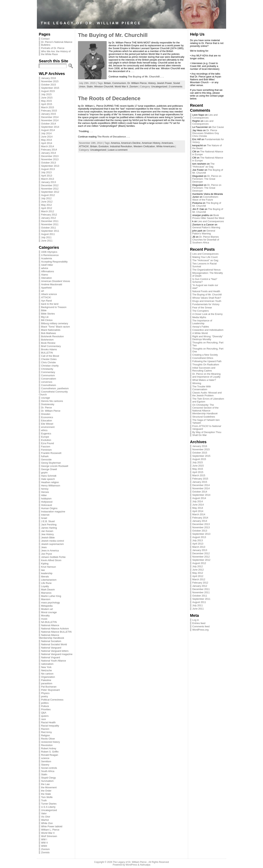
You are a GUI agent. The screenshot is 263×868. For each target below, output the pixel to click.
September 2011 (50, 231)
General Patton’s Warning (206, 227)
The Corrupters (200, 311)
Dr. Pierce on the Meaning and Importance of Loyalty (206, 375)
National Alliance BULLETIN (56, 632)
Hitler (44, 495)
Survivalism (47, 781)
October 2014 (49, 124)
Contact (45, 39)
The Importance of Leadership (202, 322)
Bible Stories (48, 314)
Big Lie (45, 317)
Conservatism (49, 379)
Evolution (46, 440)
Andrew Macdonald (52, 284)
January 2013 (49, 182)
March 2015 (48, 107)
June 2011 (47, 241)
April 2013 (47, 176)
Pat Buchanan (49, 687)
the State (46, 794)
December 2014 (50, 117)
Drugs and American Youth (207, 301)
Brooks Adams (49, 349)
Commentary (48, 372)
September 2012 (50, 192)
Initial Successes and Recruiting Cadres (204, 369)
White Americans (166, 146)
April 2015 (47, 104)
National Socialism (51, 641)
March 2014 (48, 146)
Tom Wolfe (47, 797)
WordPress (131, 865)
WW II (44, 843)
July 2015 (46, 94)
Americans (167, 143)
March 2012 (48, 211)
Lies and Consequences (205, 116)
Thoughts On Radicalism (206, 365)
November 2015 (50, 81)
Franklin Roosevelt (51, 453)
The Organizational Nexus (206, 270)
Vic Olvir (46, 817)
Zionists (45, 852)
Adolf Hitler (47, 265)
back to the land (50, 304)
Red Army (46, 732)
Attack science (49, 294)
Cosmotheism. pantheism (55, 388)
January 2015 (49, 114)
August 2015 (48, 91)
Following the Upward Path (207, 361)
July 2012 (46, 198)
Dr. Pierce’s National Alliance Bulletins (57, 43)
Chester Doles (49, 359)
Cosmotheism (49, 385)
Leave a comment (118, 150)
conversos (47, 382)
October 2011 (49, 228)
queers (45, 716)
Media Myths (199, 317)
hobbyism (46, 499)
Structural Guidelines (204, 417)
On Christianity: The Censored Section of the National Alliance (205, 409)
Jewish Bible (48, 538)
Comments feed (201, 626)
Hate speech (48, 479)
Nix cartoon (47, 674)
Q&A (44, 713)
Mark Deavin (48, 590)
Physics (45, 693)
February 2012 (49, 215)
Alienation (46, 278)
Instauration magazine (53, 512)
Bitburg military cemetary (55, 323)
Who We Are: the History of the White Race (56, 53)
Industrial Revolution (121, 146)
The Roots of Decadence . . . (114, 137)
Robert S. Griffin (50, 752)
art (43, 291)
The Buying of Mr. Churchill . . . (146, 77)
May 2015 (46, 101)
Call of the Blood (50, 356)
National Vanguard (51, 648)
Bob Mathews (49, 333)
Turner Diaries (49, 804)
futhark (45, 456)
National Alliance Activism (55, 629)
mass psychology (50, 603)
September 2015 (50, 88)
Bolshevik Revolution (52, 336)
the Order (46, 791)
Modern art (47, 609)
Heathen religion (50, 482)
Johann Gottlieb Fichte (53, 557)
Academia (47, 258)
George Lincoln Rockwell (55, 466)
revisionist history (50, 742)
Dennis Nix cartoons (52, 401)
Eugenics (46, 434)
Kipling (45, 564)
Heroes (45, 492)
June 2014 (47, 137)
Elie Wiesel (47, 424)
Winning (197, 383)
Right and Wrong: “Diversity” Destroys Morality (208, 338)
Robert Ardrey (49, 748)
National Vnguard (51, 657)
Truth (44, 800)
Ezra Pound (47, 443)
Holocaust (47, 505)
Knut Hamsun (49, 567)
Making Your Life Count (205, 257)
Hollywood (47, 502)
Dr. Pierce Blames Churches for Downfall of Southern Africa (206, 240)
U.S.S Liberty (48, 807)
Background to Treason (54, 307)
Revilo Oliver (48, 739)
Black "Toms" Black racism (56, 327)
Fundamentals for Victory (206, 304)
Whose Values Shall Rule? (207, 298)
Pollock (45, 706)
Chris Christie (48, 362)
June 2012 (47, 202)
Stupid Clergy (48, 778)
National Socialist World (54, 644)
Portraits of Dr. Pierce (53, 48)
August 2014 (48, 130)
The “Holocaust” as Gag (203, 165)
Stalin (44, 774)
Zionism (45, 849)
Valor (44, 813)
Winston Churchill (104, 87)
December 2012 (50, 185)
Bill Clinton (47, 320)
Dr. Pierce (46, 408)
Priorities (46, 709)
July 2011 (46, 237)
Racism (45, 729)
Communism (48, 375)
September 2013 (50, 166)
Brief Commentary (51, 346)
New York (46, 667)
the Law (45, 784)
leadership (47, 573)
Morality (45, 616)
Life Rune (46, 583)
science (45, 758)
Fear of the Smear (202, 308)
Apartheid (46, 288)
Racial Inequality (50, 726)
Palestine (46, 680)
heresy (45, 489)
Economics (47, 417)
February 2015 (49, 111)
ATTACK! (46, 297)
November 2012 (50, 189)
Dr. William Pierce (51, 411)
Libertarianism (49, 580)
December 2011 (50, 221)
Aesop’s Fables (201, 327)
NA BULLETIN (49, 622)
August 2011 (48, 234)
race (43, 719)
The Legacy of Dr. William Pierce (91, 23)
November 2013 (50, 159)
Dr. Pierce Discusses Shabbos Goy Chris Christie (206, 133)
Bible (44, 310)
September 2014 (50, 127)
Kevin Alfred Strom (51, 560)
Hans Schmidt (49, 476)
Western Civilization (144, 146)
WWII (44, 846)
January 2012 (49, 218)
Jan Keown (47, 531)
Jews (44, 547)
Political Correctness (52, 700)
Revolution (47, 745)
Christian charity (50, 366)
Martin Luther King (51, 596)
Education (47, 421)
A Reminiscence (50, 255)
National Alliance (50, 625)
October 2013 (49, 163)
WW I (44, 839)
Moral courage (49, 612)
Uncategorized (49, 810)
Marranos (46, 593)
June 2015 (47, 98)
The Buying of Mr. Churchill (113, 35)
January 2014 (49, 153)
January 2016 (49, 78)
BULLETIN (47, 353)
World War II (48, 833)
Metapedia (47, 606)
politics (45, 703)
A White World (200, 333)
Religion (45, 735)
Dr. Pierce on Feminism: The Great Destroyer (207, 179)
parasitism (47, 683)
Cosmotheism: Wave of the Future (205, 198)
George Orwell (49, 469)
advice (45, 268)
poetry (45, 696)
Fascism (46, 447)
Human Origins (49, 508)
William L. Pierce (50, 830)
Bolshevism (47, 340)
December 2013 (50, 156)
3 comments (176, 87)
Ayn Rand (46, 301)
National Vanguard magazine (57, 654)
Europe (45, 437)
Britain (107, 83)
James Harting (49, 528)
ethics (44, 430)
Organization (48, 677)
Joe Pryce (47, 554)
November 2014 (50, 120)
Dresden (46, 414)
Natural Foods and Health (206, 291)
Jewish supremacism (52, 544)
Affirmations (47, 271)
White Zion (47, 823)
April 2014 (47, 143)
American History (151, 143)
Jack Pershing (49, 525)
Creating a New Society (205, 355)
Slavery (45, 765)
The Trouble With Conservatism (202, 388)
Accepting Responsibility (54, 262)
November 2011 (50, 224)
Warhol (45, 820)
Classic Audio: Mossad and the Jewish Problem (207, 394)
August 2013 (48, 169)
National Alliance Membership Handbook (51, 636)
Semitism (46, 761)
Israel (44, 518)
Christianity (47, 369)
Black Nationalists (51, 330)
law (43, 570)
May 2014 (46, 140)
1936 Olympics (49, 252)
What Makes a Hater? (204, 380)
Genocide (46, 460)
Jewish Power (164, 83)
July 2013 (46, 172)
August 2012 (48, 195)
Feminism (46, 450)
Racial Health (48, 722)
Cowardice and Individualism (208, 330)
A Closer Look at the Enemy (207, 314)
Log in (196, 620)
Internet (45, 515)
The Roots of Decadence (109, 98)
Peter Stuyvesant (50, 690)
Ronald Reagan (50, 755)
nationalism (47, 664)
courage (45, 398)
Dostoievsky (48, 404)
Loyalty (45, 586)
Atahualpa (145, 865)
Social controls (49, 768)
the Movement (49, 787)
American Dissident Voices (56, 281)
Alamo (45, 275)
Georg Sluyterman (51, 463)
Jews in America (50, 551)
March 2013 (48, 179)
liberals (45, 577)
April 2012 (47, 208)
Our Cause (218, 127)
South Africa (48, 771)
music (44, 619)
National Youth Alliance (54, 661)
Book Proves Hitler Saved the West (208, 217)
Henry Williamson (51, 486)
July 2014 (46, 133)
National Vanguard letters (55, 651)
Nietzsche (46, 670)
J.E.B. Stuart (48, 521)
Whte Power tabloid (52, 826)
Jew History (47, 534)
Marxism (46, 599)
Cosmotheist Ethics (203, 358)
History (152, 83)
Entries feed (199, 623)
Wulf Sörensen (49, 836)
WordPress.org (200, 630)
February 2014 (49, 150)
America (115, 143)
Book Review (48, 343)
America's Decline (131, 143)
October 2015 (49, 85)
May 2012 (46, 205)
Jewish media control (53, 541)
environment (48, 427)
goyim (44, 473)
